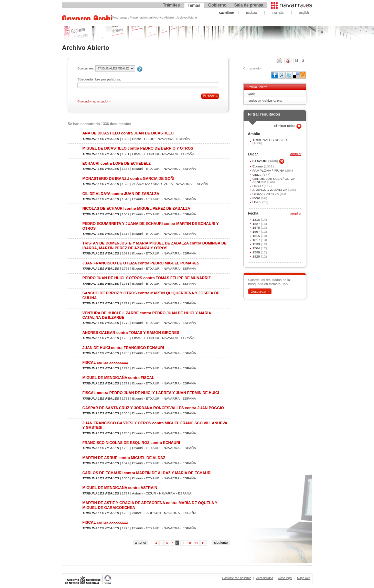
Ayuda (251, 94)
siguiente (221, 542)
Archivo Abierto (257, 87)
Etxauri (258, 166)
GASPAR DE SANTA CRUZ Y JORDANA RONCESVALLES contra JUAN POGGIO (153, 408)
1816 (257, 220)
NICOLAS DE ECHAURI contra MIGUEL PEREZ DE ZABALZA (136, 208)
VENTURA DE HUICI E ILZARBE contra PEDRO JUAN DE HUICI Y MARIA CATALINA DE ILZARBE (147, 315)
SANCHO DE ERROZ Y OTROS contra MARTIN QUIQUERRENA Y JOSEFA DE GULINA (151, 295)
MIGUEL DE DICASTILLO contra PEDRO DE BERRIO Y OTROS (138, 148)
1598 (257, 252)
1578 (257, 227)
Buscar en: (86, 68)
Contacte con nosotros (237, 578)
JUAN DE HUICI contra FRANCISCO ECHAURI (123, 348)
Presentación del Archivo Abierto (152, 18)
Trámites (171, 5)
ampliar (296, 154)
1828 (257, 256)
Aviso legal (285, 578)
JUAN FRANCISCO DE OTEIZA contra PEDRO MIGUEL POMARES (141, 263)
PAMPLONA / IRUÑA (269, 170)
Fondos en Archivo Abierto (265, 101)
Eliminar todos (285, 126)
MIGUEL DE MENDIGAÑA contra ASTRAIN (120, 488)
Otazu (257, 175)
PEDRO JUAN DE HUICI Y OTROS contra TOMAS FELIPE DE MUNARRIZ (146, 278)
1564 (257, 248)
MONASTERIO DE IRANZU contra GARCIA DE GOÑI (128, 178)
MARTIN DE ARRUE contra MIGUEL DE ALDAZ (124, 458)
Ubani (257, 202)
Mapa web (304, 578)
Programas (120, 18)
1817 (257, 240)
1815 (257, 236)
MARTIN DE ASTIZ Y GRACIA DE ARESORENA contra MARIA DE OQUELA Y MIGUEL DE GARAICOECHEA (150, 505)
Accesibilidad (265, 578)
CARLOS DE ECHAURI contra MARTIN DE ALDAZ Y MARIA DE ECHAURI (147, 473)
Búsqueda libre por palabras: (99, 79)
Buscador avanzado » (94, 101)
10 (189, 543)
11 (196, 543)
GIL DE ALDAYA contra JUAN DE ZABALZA (121, 194)
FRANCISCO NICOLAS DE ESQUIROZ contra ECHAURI (131, 443)
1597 (257, 232)
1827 (257, 224)
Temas (194, 6)
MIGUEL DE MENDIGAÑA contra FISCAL (118, 378)
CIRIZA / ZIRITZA (266, 194)
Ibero (257, 198)
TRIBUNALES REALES (270, 140)
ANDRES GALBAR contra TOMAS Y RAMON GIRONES (131, 333)
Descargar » (260, 291)
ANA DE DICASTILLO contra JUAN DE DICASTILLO (128, 133)
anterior (141, 542)
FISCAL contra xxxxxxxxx (105, 362)
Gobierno (217, 5)
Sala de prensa (249, 5)
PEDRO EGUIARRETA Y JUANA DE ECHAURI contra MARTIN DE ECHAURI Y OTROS (150, 226)
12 (204, 543)
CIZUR (258, 186)
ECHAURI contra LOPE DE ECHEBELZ (116, 163)
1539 (257, 244)
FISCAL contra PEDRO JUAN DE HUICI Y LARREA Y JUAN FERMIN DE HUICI (151, 393)
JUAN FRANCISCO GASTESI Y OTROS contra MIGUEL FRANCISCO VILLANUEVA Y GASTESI (155, 425)
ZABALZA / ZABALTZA (270, 190)
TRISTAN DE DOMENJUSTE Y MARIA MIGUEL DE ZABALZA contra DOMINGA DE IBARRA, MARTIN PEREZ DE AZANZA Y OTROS (154, 245)
